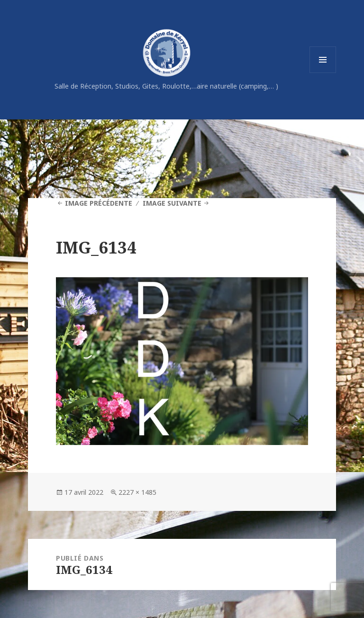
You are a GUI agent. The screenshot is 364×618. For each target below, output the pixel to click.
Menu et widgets (323, 73)
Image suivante (172, 203)
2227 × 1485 (137, 492)
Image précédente (99, 203)
